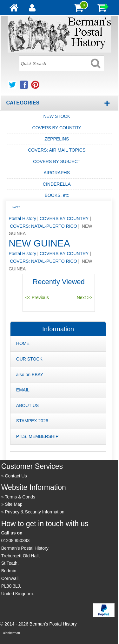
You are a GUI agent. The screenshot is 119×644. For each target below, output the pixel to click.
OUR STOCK (29, 359)
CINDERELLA (57, 184)
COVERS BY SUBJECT (57, 161)
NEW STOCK (57, 116)
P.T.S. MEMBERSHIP (37, 436)
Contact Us (16, 476)
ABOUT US (27, 405)
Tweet (15, 207)
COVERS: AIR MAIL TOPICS (57, 150)
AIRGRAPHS (57, 173)
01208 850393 (16, 540)
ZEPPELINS (57, 139)
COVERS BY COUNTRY (57, 128)
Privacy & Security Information (35, 512)
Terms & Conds (20, 497)
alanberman (12, 633)
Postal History (22, 218)
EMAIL (23, 390)
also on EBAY (30, 375)
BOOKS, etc (57, 195)
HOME (23, 343)
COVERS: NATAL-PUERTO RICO (43, 226)
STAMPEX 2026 (32, 421)
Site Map (13, 504)
